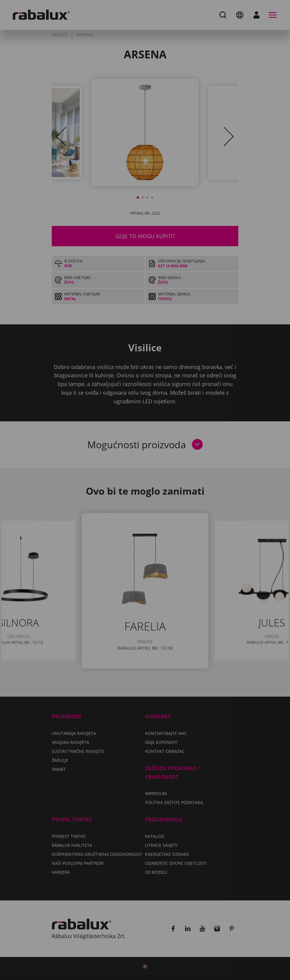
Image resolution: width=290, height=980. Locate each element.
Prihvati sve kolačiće (206, 520)
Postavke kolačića (72, 520)
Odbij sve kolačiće (137, 520)
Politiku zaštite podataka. (180, 502)
